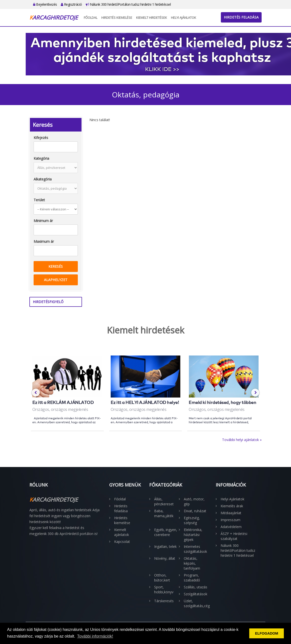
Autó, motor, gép (194, 501)
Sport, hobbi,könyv (164, 589)
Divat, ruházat (195, 511)
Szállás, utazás (196, 587)
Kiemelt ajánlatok (122, 532)
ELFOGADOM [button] (267, 633)
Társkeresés (164, 601)
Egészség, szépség (192, 520)
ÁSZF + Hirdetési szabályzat (234, 536)
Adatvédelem (231, 527)
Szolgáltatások (196, 594)
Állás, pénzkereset (164, 501)
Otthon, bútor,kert (162, 578)
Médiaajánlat (231, 513)
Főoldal (91, 18)
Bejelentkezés (45, 4)
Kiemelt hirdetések (152, 18)
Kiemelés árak (232, 506)
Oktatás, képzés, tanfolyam (192, 563)
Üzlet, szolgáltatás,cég (196, 603)
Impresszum (230, 520)
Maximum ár (44, 241)
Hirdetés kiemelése (117, 18)
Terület (39, 200)
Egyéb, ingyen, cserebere (166, 532)
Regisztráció (71, 4)
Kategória (41, 158)
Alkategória (43, 179)
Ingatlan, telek (165, 546)
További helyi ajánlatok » (242, 440)
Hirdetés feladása (241, 17)
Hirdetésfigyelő (48, 302)
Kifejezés (41, 138)
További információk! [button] (95, 636)
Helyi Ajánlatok (184, 18)
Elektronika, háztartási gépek (193, 535)
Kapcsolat (122, 542)
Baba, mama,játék (164, 513)
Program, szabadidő (192, 578)
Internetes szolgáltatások (195, 549)
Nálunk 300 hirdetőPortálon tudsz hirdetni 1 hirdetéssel (128, 4)
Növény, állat (165, 558)
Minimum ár (43, 221)
